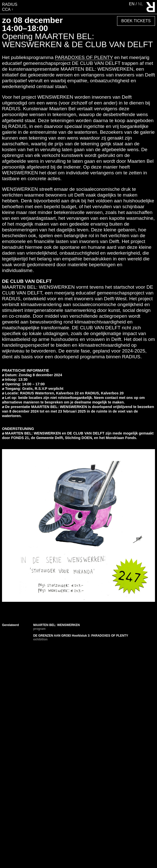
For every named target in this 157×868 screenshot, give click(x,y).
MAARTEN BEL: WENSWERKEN (56, 625)
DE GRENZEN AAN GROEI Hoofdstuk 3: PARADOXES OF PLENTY (81, 636)
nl (140, 4)
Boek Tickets (136, 21)
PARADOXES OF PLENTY (84, 57)
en (132, 4)
